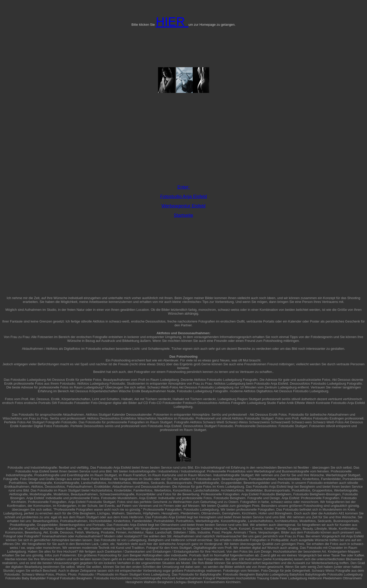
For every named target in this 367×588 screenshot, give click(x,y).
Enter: (183, 187)
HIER (172, 22)
